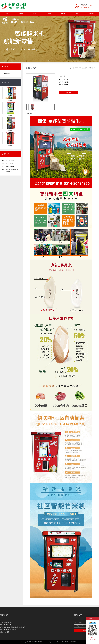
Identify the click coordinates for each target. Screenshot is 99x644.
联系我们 (91, 14)
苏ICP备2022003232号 (71, 642)
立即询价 (68, 92)
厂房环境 (49, 14)
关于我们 (21, 14)
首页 (7, 14)
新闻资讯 (77, 14)
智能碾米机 (6, 73)
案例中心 (63, 14)
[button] (2, 39)
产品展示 (35, 14)
